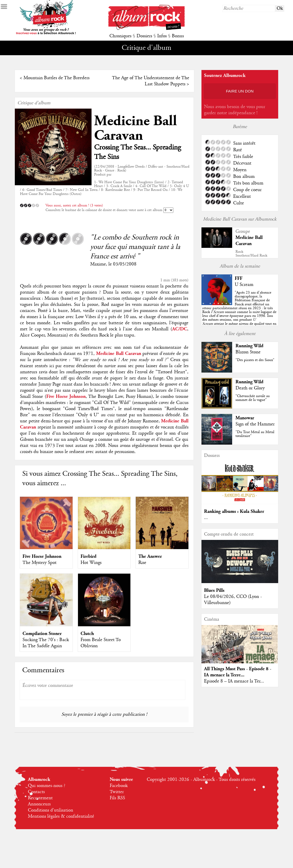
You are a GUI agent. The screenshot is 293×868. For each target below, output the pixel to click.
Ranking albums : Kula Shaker (234, 511)
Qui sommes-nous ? (47, 786)
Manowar (245, 418)
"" (239, 312)
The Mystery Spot (40, 563)
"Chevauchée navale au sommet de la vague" (253, 398)
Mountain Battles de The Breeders (57, 78)
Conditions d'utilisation (50, 810)
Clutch (87, 634)
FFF (239, 278)
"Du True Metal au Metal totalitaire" (255, 434)
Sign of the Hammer (255, 424)
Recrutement (40, 798)
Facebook (119, 786)
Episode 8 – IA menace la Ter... (234, 681)
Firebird (88, 556)
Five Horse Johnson (42, 556)
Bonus (178, 36)
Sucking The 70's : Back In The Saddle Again (46, 643)
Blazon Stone (248, 352)
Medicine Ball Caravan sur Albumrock (240, 219)
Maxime (98, 264)
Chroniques (120, 36)
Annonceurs (39, 804)
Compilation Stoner (42, 634)
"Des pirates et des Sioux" (255, 360)
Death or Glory (250, 388)
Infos (162, 36)
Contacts (36, 792)
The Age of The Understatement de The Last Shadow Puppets (151, 81)
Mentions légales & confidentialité (61, 816)
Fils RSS (117, 798)
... (206, 518)
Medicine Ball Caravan (136, 128)
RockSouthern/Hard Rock (251, 254)
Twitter (117, 792)
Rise (142, 563)
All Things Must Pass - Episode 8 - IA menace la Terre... (238, 672)
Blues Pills (214, 590)
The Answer (150, 556)
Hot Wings (91, 563)
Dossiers (144, 36)
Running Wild (249, 346)
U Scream (244, 285)
